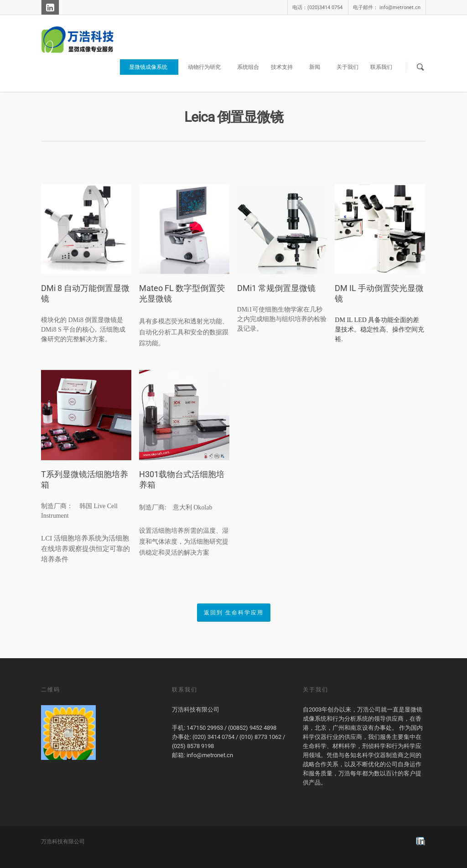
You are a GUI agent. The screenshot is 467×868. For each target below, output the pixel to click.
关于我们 (348, 67)
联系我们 (381, 67)
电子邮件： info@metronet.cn (387, 8)
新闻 (318, 67)
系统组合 (248, 67)
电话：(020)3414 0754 (317, 8)
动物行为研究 (208, 67)
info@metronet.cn (210, 755)
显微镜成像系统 (152, 67)
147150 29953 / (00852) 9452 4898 (231, 728)
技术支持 (285, 67)
